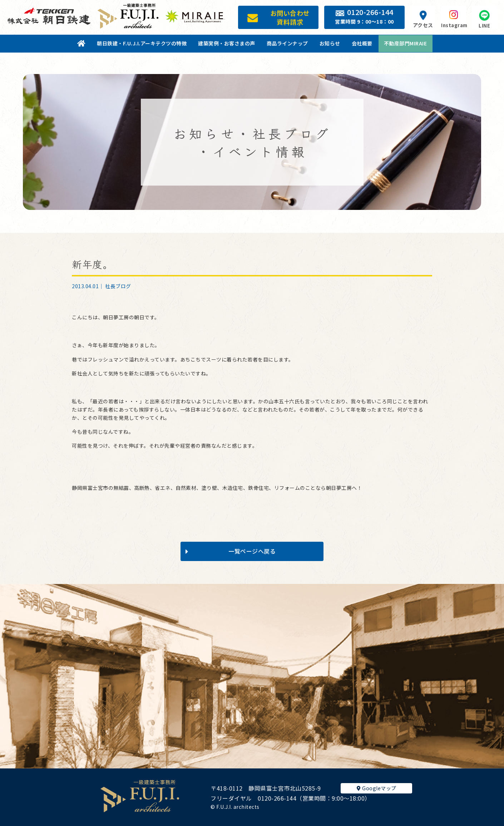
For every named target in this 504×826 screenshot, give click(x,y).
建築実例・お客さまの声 (227, 43)
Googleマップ (377, 788)
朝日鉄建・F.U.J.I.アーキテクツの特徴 (142, 43)
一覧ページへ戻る (231, 551)
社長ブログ (118, 286)
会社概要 (362, 43)
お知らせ (330, 43)
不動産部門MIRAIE (406, 43)
